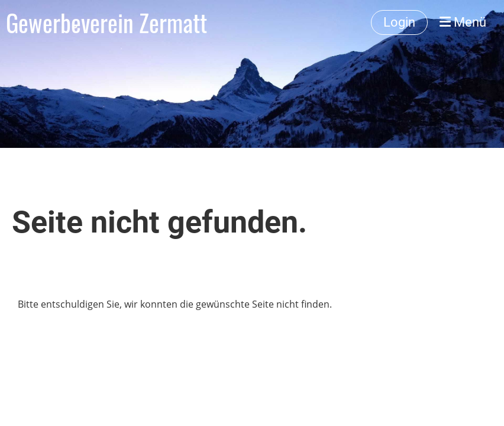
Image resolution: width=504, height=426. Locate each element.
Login (399, 22)
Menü (463, 22)
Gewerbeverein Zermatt (106, 22)
